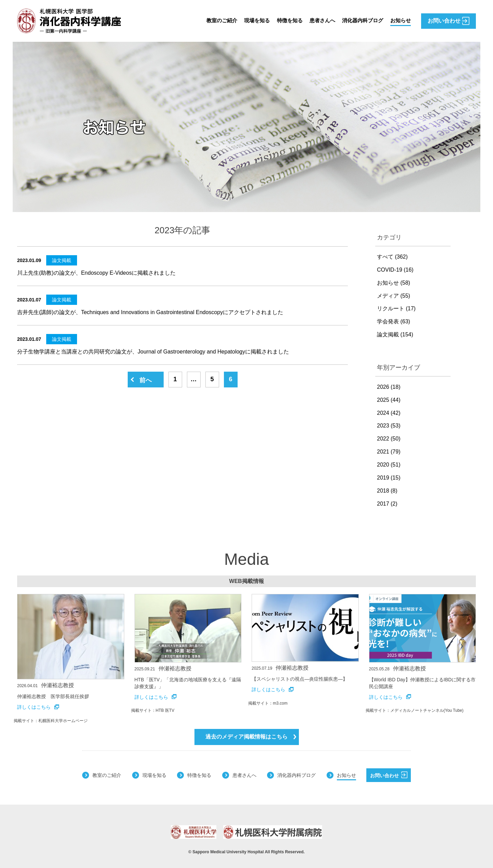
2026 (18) (389, 387)
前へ (146, 380)
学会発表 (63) (394, 321)
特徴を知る (283, 21)
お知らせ (400, 21)
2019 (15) (389, 478)
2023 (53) (389, 426)
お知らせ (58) (394, 283)
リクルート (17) (396, 308)
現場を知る (249, 21)
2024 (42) (389, 413)
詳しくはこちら (38, 707)
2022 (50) (389, 439)
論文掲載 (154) (395, 334)
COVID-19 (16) (395, 270)
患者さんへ (318, 21)
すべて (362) (392, 257)
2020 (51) (389, 465)
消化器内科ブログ (360, 21)
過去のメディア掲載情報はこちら (251, 737)
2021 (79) (389, 452)
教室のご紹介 (212, 21)
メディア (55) (394, 296)
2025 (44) (389, 400)
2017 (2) (387, 504)
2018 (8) (387, 491)
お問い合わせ (389, 775)
